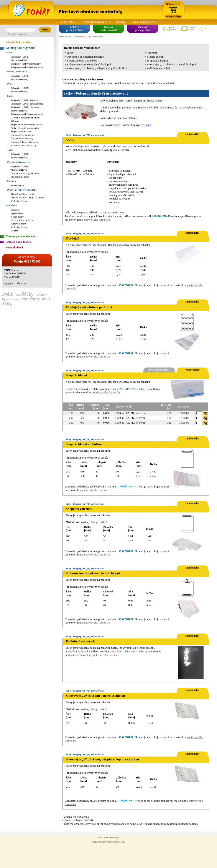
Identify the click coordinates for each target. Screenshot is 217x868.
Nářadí (46, 299)
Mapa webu (103, 838)
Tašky (9, 150)
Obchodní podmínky (95, 22)
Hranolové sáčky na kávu (23, 135)
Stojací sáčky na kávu (21, 131)
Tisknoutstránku (188, 29)
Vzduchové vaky (19, 201)
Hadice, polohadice (16, 72)
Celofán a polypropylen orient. (25, 118)
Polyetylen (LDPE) (20, 57)
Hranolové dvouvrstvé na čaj (25, 142)
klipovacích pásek (141, 125)
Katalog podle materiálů (20, 236)
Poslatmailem (169, 29)
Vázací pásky (17, 217)
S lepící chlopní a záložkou (82, 61)
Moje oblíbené (14, 247)
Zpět (203, 29)
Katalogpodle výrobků (74, 29)
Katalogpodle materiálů (109, 29)
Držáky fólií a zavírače (22, 220)
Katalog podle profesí (19, 242)
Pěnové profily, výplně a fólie (21, 190)
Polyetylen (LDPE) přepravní (25, 107)
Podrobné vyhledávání (17, 34)
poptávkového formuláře (96, 220)
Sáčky (10, 96)
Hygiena (7, 299)
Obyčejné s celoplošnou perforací (85, 57)
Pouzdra (11, 181)
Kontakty (120, 22)
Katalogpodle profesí (143, 29)
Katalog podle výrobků (21, 48)
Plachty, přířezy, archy (18, 162)
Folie (9, 52)
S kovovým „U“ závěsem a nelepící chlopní (171, 64)
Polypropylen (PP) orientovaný (26, 64)
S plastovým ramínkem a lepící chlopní (89, 64)
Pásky (7, 303)
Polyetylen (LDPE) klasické (24, 100)
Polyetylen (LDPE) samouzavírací (27, 104)
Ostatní (14, 231)
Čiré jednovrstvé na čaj (22, 138)
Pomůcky (11, 205)
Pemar (24, 299)
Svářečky (15, 210)
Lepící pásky (17, 213)
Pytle (9, 84)
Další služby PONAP (145, 22)
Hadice (18, 295)
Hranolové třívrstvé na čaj (23, 145)
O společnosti (68, 22)
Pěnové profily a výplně (22, 194)
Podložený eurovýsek (159, 68)
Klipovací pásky (19, 224)
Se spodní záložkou (157, 61)
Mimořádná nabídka (18, 42)
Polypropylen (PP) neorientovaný (27, 67)
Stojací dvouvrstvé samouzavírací (27, 125)
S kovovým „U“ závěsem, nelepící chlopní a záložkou (97, 68)
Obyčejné (152, 53)
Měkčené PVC (18, 185)
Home (61, 37)
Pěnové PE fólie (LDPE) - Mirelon (27, 198)
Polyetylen (16, 299)
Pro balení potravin (20, 177)
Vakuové (15, 121)
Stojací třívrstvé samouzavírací (26, 128)
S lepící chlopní (155, 57)
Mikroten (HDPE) (20, 60)
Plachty (42, 295)
